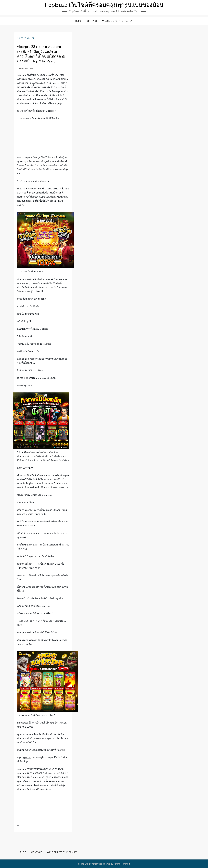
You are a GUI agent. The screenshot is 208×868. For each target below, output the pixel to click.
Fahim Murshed (122, 864)
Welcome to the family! (117, 21)
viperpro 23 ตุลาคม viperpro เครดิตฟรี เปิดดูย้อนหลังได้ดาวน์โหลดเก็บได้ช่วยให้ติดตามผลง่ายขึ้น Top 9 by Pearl (41, 54)
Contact (92, 21)
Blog (78, 21)
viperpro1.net (26, 38)
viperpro (22, 456)
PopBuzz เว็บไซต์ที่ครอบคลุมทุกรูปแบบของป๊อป (104, 5)
